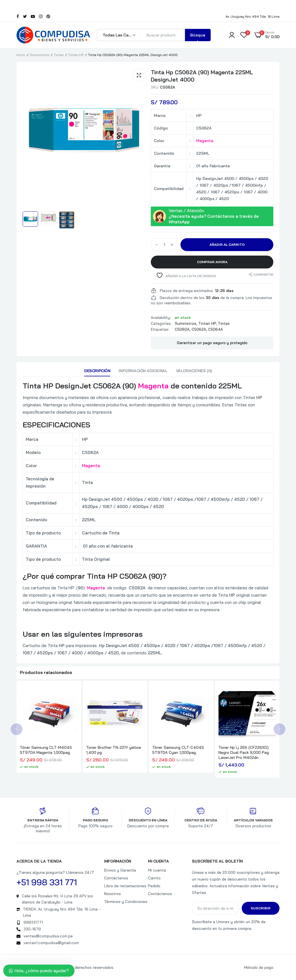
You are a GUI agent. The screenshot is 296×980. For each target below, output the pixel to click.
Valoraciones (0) (194, 371)
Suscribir (261, 908)
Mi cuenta (157, 870)
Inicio (21, 55)
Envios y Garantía (120, 870)
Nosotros (112, 894)
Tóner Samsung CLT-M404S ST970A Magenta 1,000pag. (46, 750)
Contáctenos (116, 878)
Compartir (263, 274)
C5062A (199, 329)
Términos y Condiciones (126, 902)
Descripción (97, 371)
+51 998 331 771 (47, 882)
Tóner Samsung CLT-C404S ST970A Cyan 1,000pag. (178, 750)
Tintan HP (76, 55)
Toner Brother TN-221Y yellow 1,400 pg (114, 750)
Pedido (154, 886)
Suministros (39, 55)
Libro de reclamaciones (125, 886)
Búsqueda (198, 37)
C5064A (216, 329)
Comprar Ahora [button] (212, 262)
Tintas (59, 55)
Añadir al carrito (227, 245)
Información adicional (143, 371)
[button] (139, 75)
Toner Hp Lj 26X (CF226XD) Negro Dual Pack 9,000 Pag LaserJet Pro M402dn (244, 752)
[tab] (97, 372)
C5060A (182, 329)
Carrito (154, 878)
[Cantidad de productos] (164, 245)
